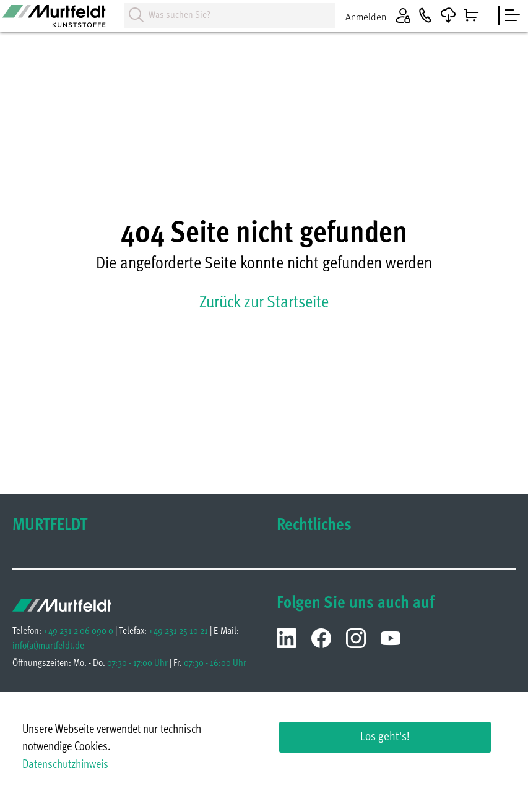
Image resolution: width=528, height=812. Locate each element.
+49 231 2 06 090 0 (78, 631)
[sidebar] (513, 15)
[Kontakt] (425, 15)
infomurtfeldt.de (48, 646)
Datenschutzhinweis (65, 765)
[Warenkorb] (471, 15)
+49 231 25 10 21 (178, 631)
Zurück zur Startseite (264, 303)
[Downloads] (448, 15)
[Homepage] (62, 20)
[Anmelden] (382, 15)
